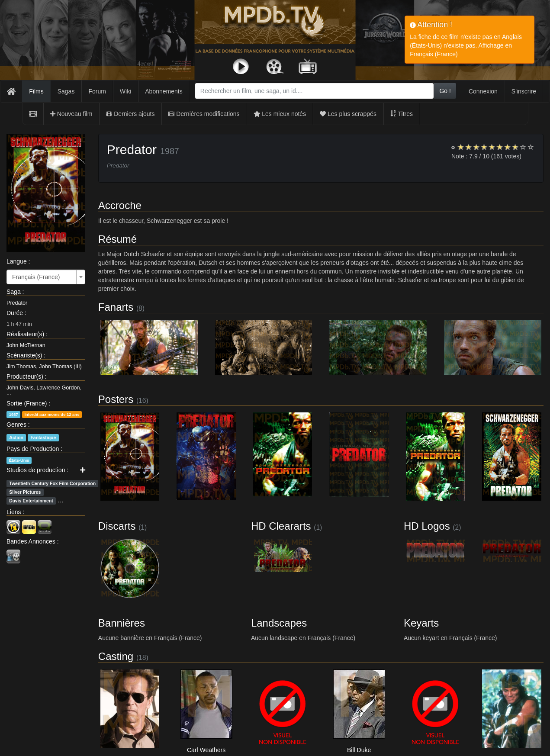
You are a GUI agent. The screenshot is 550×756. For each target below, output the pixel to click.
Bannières (122, 623)
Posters (116, 399)
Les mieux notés (280, 114)
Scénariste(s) (24, 355)
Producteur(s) (25, 376)
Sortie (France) (27, 403)
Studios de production (36, 470)
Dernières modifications (204, 114)
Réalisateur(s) (25, 334)
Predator (17, 303)
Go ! (445, 91)
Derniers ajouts (130, 114)
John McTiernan (26, 345)
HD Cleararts (281, 526)
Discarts (117, 526)
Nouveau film (71, 114)
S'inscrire (524, 91)
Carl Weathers (206, 750)
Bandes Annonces (31, 541)
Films (36, 91)
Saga (14, 292)
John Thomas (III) (60, 367)
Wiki (125, 91)
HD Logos (427, 526)
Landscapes (279, 623)
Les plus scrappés (348, 114)
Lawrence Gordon (58, 388)
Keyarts (421, 623)
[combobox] (315, 91)
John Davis (20, 388)
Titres (402, 114)
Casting (116, 656)
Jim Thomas (21, 367)
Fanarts (116, 307)
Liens (14, 512)
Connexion (483, 91)
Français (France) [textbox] (36, 277)
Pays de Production (33, 449)
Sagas (66, 91)
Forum (97, 91)
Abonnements (164, 91)
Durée (15, 313)
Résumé (117, 239)
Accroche (120, 205)
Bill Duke (359, 750)
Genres (16, 425)
